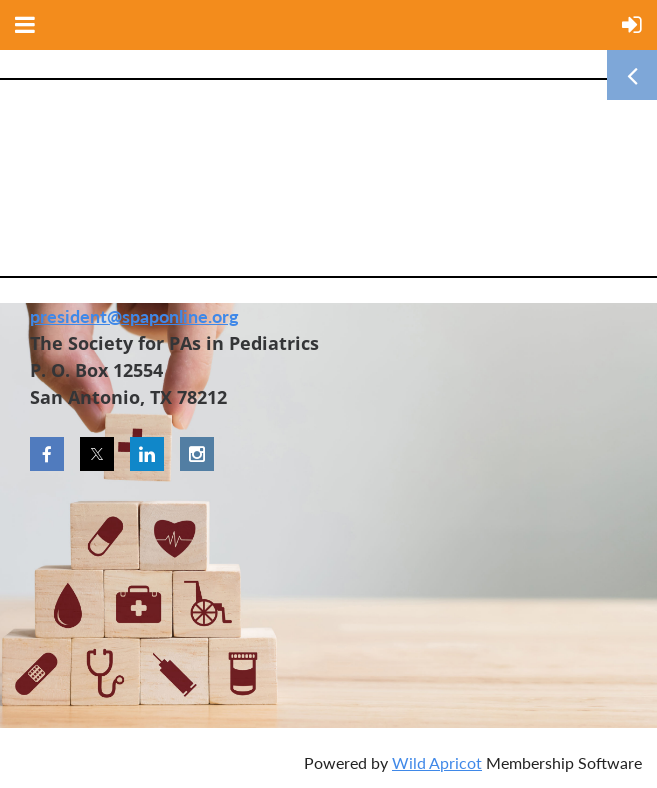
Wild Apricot (437, 762)
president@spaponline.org (134, 316)
